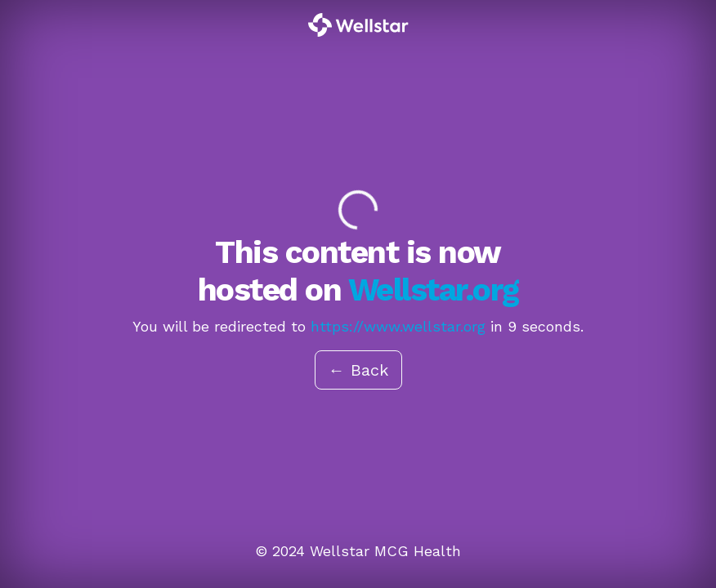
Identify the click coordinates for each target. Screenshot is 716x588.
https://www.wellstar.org (398, 326)
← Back (358, 370)
